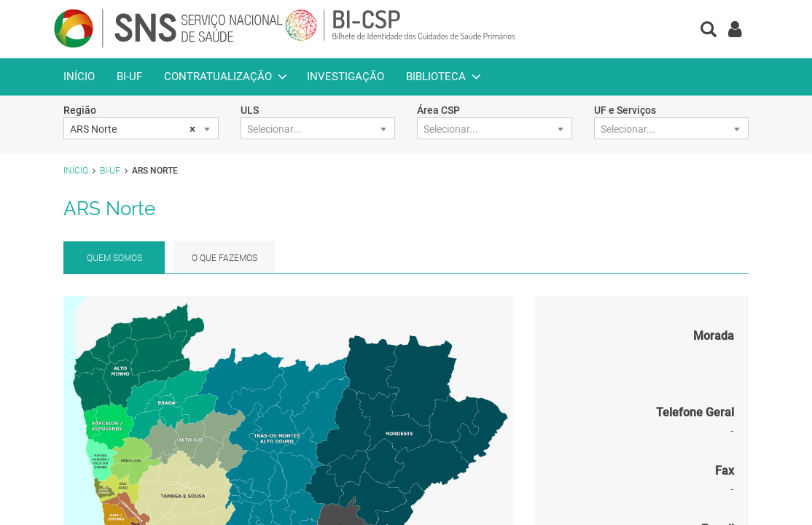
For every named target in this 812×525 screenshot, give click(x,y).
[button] (708, 31)
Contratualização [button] (218, 77)
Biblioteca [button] (436, 77)
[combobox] (141, 128)
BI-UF (129, 77)
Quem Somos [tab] (114, 258)
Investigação (346, 77)
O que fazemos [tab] (225, 258)
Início (79, 77)
